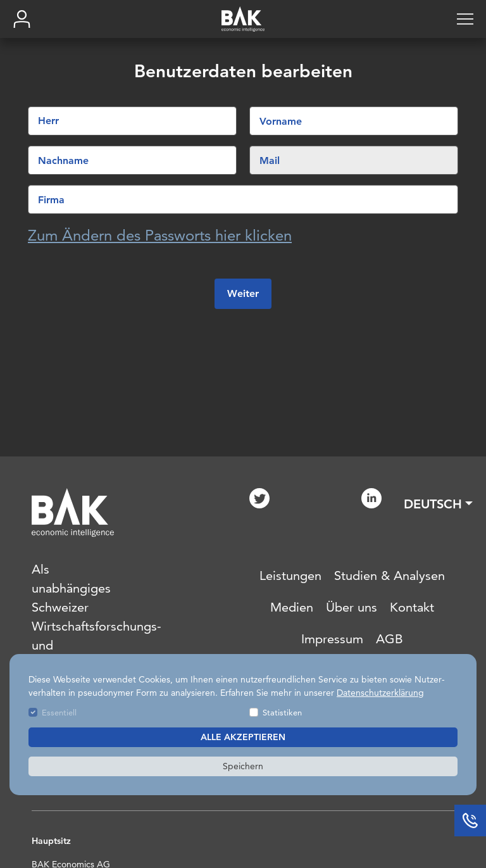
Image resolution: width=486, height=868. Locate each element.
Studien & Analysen (389, 576)
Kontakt (412, 607)
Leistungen (290, 576)
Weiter (243, 294)
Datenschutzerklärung (380, 693)
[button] (438, 504)
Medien (292, 607)
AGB (389, 639)
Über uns (352, 607)
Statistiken (282, 712)
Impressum (332, 639)
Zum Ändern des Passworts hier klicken (160, 236)
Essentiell (59, 712)
